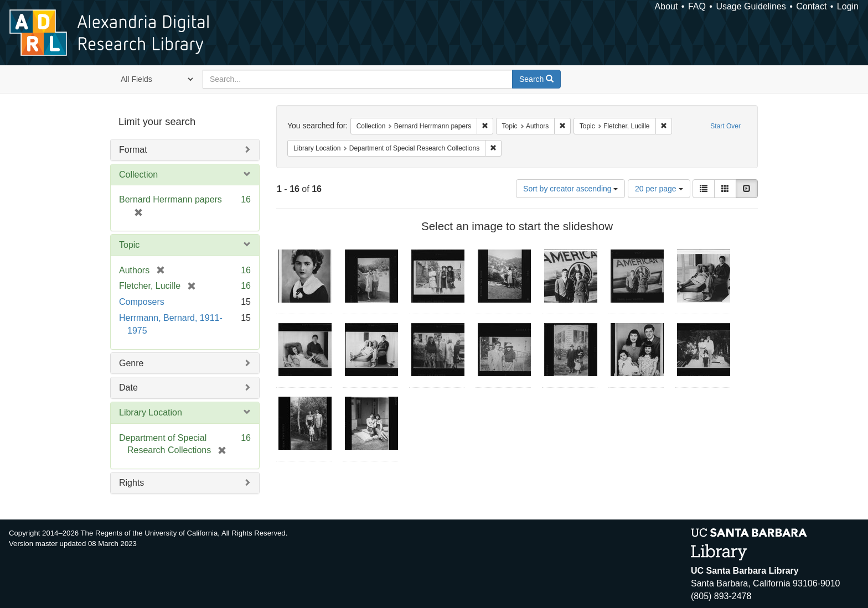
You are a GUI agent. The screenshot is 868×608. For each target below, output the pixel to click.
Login (848, 6)
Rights (131, 483)
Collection (138, 175)
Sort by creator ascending (570, 189)
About (666, 6)
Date (128, 388)
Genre (131, 363)
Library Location (151, 412)
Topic (129, 245)
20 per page (659, 189)
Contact (811, 6)
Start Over (725, 126)
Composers (142, 302)
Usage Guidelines (751, 6)
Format (133, 150)
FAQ (697, 6)
